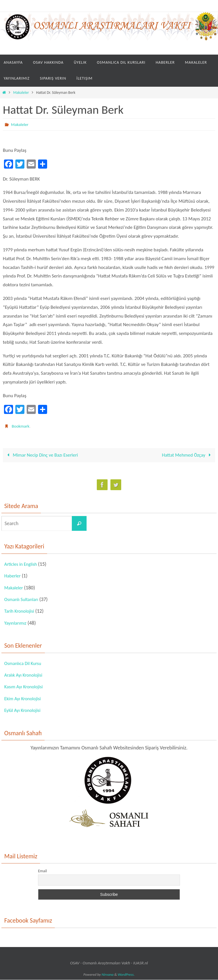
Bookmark (21, 426)
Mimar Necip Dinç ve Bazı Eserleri (42, 455)
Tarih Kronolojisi (21, 612)
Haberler (13, 576)
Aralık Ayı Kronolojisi (25, 675)
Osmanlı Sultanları (23, 600)
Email (42, 871)
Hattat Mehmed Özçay (187, 455)
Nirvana (108, 975)
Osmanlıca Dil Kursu (25, 664)
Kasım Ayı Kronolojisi (26, 687)
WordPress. (126, 975)
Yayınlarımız (16, 623)
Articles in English (22, 564)
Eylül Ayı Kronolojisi (24, 710)
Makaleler (21, 93)
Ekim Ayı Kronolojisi (25, 699)
